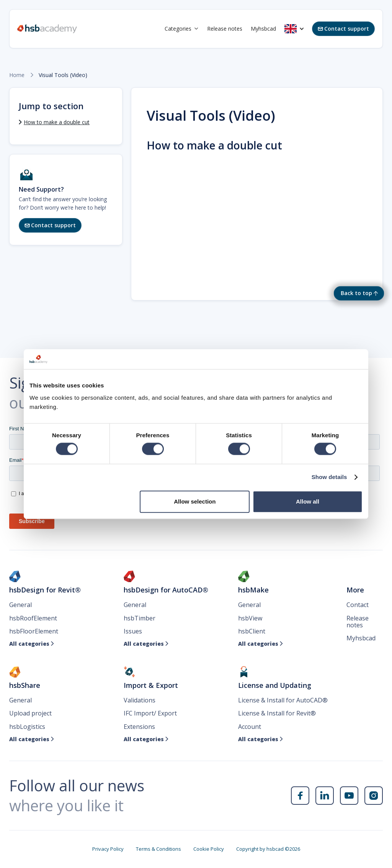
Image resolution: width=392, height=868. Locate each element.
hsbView (250, 618)
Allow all (308, 501)
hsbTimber (140, 618)
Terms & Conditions (158, 849)
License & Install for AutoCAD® (283, 700)
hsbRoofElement (33, 618)
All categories (32, 644)
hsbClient (252, 631)
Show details (329, 477)
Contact (358, 605)
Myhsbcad (263, 29)
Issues (133, 631)
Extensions (139, 727)
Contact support (343, 29)
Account (250, 727)
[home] (47, 29)
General (20, 605)
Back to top (356, 293)
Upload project (30, 713)
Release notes (225, 29)
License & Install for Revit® (277, 713)
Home (17, 75)
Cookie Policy (209, 849)
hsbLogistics (27, 727)
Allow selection (195, 501)
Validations (140, 700)
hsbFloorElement (34, 631)
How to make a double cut (57, 122)
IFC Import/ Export (150, 713)
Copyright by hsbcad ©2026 (268, 849)
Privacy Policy (108, 849)
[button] (182, 29)
